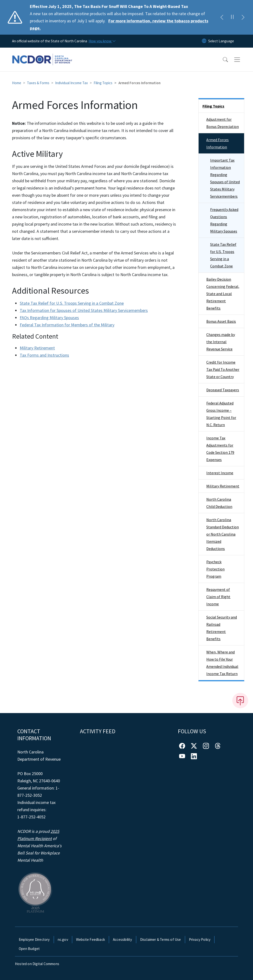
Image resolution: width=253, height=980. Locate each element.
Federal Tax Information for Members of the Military (67, 325)
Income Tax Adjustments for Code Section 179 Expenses (220, 449)
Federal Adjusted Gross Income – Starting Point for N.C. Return (221, 414)
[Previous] (222, 17)
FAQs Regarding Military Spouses (49, 318)
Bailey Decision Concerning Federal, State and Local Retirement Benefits (223, 294)
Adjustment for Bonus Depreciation (223, 123)
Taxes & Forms (38, 83)
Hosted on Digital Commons (37, 964)
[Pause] (232, 17)
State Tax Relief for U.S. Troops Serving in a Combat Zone (72, 303)
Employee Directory (34, 939)
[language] (221, 41)
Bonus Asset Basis (221, 321)
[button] (222, 60)
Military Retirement (37, 348)
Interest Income (220, 473)
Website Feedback (91, 939)
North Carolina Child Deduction (219, 503)
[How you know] (102, 41)
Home (17, 83)
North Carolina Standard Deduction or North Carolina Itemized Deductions (223, 534)
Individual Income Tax (71, 83)
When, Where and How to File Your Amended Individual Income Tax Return (222, 663)
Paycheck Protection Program (215, 569)
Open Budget (29, 949)
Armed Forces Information (217, 143)
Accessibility (123, 939)
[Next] (243, 17)
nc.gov (63, 939)
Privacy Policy (200, 939)
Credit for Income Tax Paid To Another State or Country (223, 369)
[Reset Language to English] (204, 41)
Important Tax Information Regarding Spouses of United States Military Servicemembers (225, 178)
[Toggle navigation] (242, 60)
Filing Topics (103, 83)
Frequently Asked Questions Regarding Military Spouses (224, 220)
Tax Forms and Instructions (44, 355)
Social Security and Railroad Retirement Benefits (222, 628)
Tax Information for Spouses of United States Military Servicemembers (84, 310)
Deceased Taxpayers (223, 390)
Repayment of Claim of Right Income (218, 597)
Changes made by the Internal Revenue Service (221, 342)
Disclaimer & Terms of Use (161, 939)
